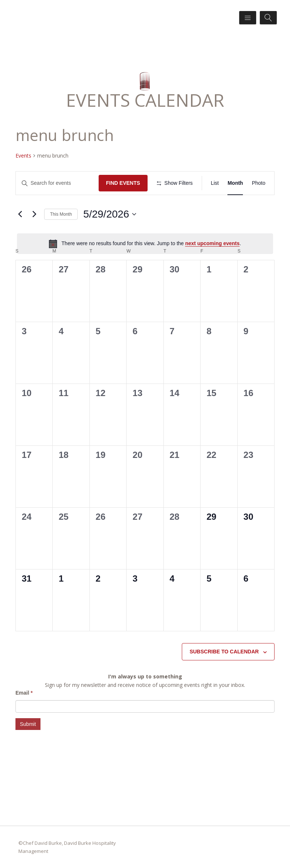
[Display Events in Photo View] (259, 183)
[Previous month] (20, 214)
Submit (28, 724)
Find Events (123, 183)
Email (24, 693)
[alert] (145, 244)
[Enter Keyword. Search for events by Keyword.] (57, 183)
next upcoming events (212, 243)
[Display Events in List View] (215, 183)
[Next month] (34, 214)
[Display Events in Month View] (235, 183)
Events (23, 156)
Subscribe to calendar (224, 652)
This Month (61, 214)
